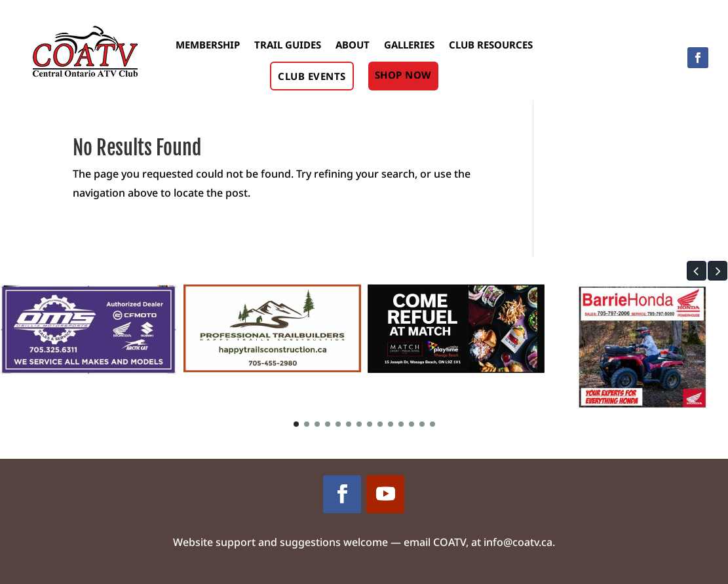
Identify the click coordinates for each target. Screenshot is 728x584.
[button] (697, 271)
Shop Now (403, 75)
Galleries (409, 45)
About (353, 45)
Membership (208, 45)
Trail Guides (288, 45)
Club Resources (491, 45)
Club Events (312, 76)
